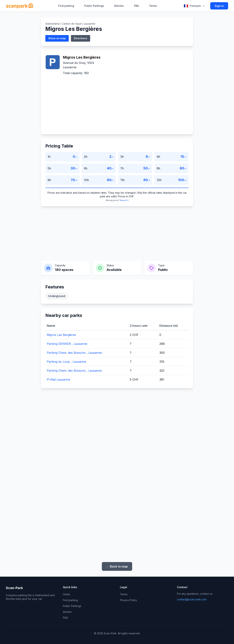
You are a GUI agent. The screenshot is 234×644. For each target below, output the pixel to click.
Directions (81, 38)
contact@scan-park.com (192, 599)
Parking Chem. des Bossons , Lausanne (74, 353)
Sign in (219, 6)
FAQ (136, 6)
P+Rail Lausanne (58, 379)
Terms (153, 6)
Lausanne (89, 24)
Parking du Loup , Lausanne (66, 362)
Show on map (57, 38)
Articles (119, 6)
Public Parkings (94, 6)
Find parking (66, 6)
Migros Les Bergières (61, 335)
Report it (124, 200)
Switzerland (52, 24)
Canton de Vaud (72, 24)
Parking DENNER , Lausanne (67, 344)
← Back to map (117, 566)
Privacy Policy (128, 600)
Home (66, 594)
